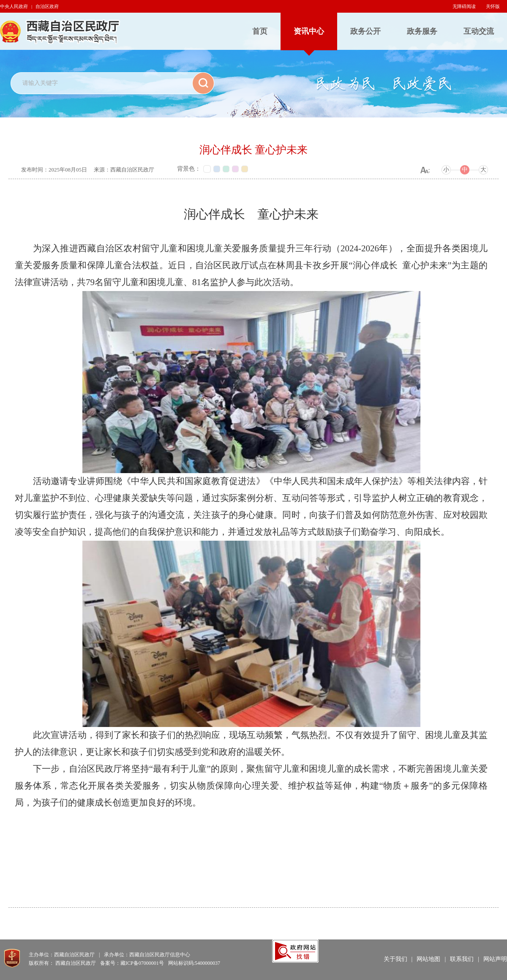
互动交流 (479, 31)
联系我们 (462, 959)
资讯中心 (309, 31)
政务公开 (365, 31)
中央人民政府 (14, 6)
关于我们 (395, 959)
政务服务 (422, 31)
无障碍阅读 (464, 6)
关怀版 (493, 6)
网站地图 (428, 959)
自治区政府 (47, 6)
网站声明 (495, 959)
